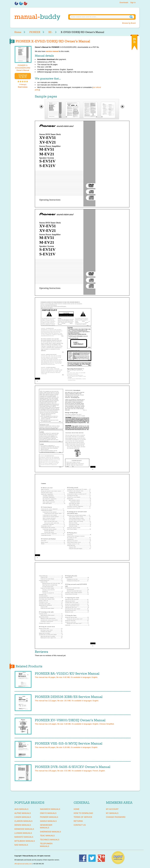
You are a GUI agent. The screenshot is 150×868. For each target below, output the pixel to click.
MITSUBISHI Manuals (25, 841)
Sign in (133, 2)
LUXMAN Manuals (23, 833)
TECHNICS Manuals (50, 840)
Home (18, 32)
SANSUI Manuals (48, 821)
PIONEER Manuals (49, 817)
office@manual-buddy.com (23, 864)
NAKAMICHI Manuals (50, 809)
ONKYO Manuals (48, 813)
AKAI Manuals (21, 809)
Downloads (124, 2)
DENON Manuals (23, 825)
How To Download (83, 813)
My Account (112, 809)
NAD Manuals (21, 845)
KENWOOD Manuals (24, 829)
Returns (78, 821)
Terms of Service (83, 817)
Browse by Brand (129, 23)
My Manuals (112, 813)
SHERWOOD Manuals (50, 832)
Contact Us (80, 825)
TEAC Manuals (47, 836)
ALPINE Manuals (23, 813)
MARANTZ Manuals (24, 837)
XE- (50, 32)
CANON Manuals (23, 817)
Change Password (116, 817)
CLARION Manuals (23, 821)
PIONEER (35, 32)
